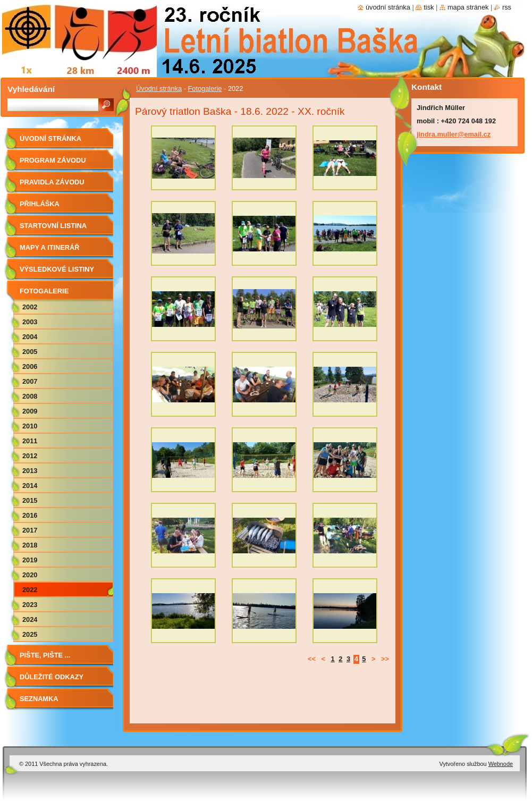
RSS (507, 7)
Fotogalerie (205, 88)
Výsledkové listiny (57, 269)
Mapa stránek (468, 7)
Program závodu (53, 160)
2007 (30, 381)
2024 (30, 619)
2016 (30, 515)
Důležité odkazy (52, 677)
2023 (30, 605)
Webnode (501, 764)
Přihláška (40, 204)
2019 (30, 560)
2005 (30, 352)
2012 (30, 456)
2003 (30, 322)
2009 (30, 411)
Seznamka (39, 699)
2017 (30, 530)
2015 (30, 500)
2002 (30, 307)
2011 (30, 441)
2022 (30, 590)
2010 (30, 426)
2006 (30, 366)
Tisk (429, 7)
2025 (30, 634)
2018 (30, 545)
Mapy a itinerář (50, 247)
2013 (30, 471)
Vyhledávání (31, 89)
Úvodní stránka (159, 88)
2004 (30, 337)
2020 (30, 575)
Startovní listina (53, 226)
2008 (30, 396)
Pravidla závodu (52, 182)
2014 (30, 486)
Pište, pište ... (45, 655)
